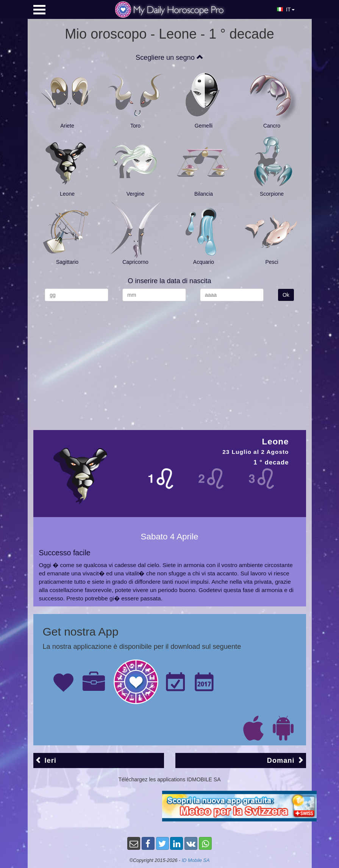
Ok (286, 295)
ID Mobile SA (196, 860)
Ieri (46, 760)
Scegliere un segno (169, 58)
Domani (286, 760)
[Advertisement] (170, 362)
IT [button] (286, 9)
